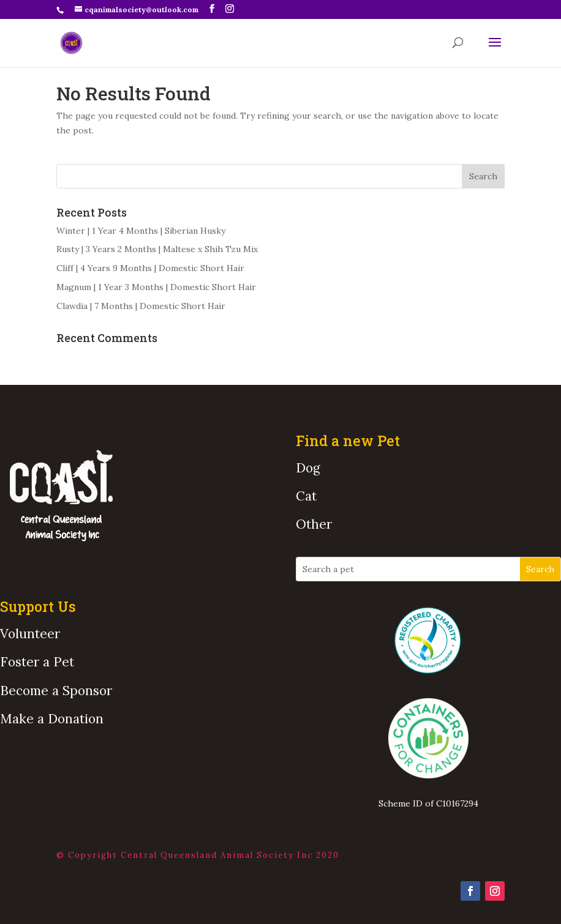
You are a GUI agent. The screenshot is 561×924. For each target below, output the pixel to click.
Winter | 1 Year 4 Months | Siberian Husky (141, 231)
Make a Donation (52, 719)
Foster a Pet (37, 662)
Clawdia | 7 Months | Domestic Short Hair (141, 306)
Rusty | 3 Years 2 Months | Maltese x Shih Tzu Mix (157, 249)
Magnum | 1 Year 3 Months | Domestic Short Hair (156, 287)
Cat (306, 496)
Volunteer (30, 634)
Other (314, 524)
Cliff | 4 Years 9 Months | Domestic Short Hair (150, 268)
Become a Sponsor (56, 691)
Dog (308, 468)
